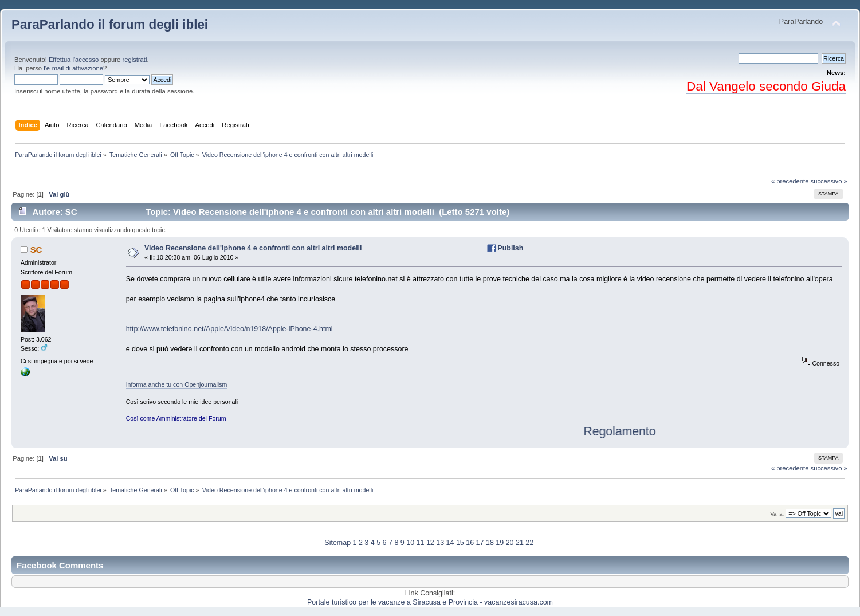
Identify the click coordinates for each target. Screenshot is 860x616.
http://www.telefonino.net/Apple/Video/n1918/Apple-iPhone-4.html (229, 329)
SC (36, 250)
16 (470, 543)
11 (421, 543)
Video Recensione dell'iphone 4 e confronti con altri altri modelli (253, 248)
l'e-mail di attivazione (73, 68)
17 (480, 543)
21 (520, 543)
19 (500, 543)
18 (490, 543)
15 (460, 543)
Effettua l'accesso (74, 60)
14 (450, 543)
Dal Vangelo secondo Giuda (766, 86)
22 (529, 543)
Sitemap (337, 543)
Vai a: (777, 514)
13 (440, 543)
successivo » (829, 181)
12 (430, 543)
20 (510, 543)
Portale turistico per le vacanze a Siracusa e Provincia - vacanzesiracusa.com (430, 602)
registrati (134, 60)
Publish (510, 248)
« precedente (790, 181)
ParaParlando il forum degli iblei (110, 24)
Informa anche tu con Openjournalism (177, 384)
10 (410, 543)
